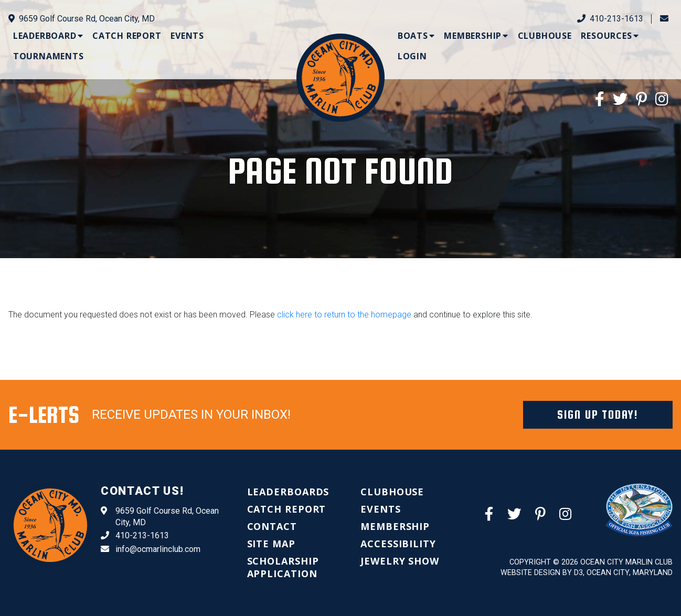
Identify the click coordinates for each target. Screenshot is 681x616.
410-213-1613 (610, 19)
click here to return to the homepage (344, 315)
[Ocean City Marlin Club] (340, 77)
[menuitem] (48, 36)
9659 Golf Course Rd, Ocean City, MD (82, 19)
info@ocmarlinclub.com (151, 549)
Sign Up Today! (598, 415)
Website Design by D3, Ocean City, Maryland (587, 573)
